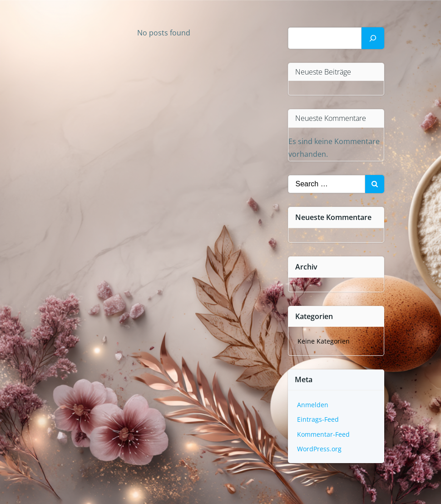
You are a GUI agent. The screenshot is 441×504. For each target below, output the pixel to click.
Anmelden (313, 405)
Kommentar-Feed (323, 434)
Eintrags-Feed (318, 419)
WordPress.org (319, 449)
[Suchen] (373, 38)
